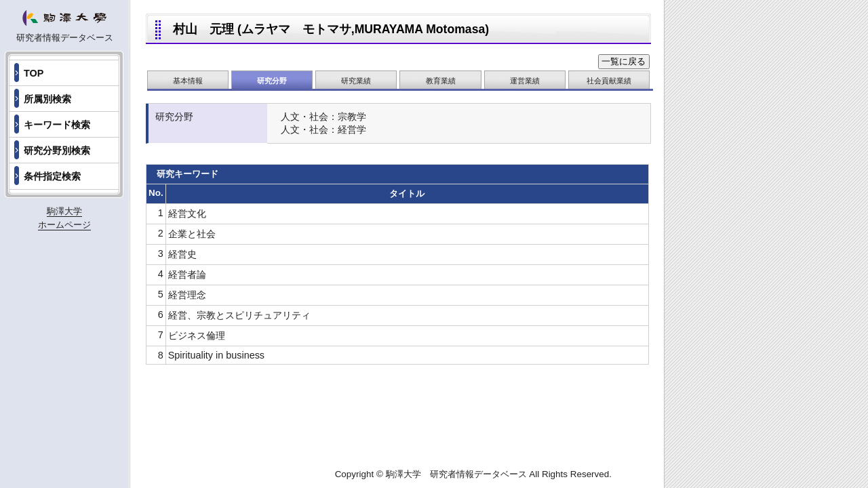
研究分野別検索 (57, 150)
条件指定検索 (52, 176)
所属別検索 (47, 99)
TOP (34, 73)
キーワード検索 (57, 125)
